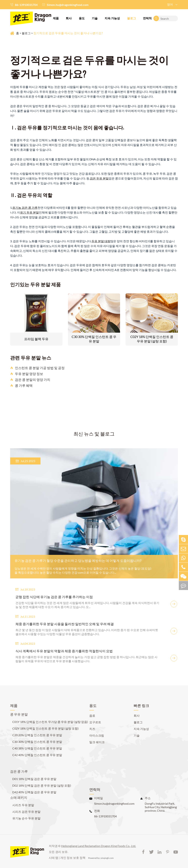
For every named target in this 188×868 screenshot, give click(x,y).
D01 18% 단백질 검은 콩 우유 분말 (34, 779)
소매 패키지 (19, 797)
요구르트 (95, 722)
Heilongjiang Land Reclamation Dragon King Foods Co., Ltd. (99, 846)
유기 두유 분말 (29, 212)
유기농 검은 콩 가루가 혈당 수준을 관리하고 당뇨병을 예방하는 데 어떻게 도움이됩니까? (78, 561)
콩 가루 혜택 (21, 385)
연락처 (147, 18)
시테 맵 (53, 858)
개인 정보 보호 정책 (73, 858)
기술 (95, 18)
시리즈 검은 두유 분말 (26, 812)
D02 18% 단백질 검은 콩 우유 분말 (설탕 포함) (42, 785)
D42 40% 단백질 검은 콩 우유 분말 (34, 792)
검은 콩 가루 (19, 771)
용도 (82, 18)
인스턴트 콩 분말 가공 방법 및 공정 (37, 368)
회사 (69, 18)
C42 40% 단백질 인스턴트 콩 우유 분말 (37, 755)
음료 (92, 715)
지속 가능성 (112, 18)
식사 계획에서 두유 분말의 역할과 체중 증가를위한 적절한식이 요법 (64, 651)
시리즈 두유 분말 (23, 805)
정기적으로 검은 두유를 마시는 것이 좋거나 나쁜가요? (68, 33)
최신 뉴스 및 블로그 (94, 434)
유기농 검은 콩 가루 (25, 208)
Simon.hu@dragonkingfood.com (68, 5)
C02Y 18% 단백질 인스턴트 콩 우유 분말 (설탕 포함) (152, 339)
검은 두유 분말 (99, 178)
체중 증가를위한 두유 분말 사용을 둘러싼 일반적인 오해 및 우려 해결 (65, 624)
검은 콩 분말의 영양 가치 (30, 380)
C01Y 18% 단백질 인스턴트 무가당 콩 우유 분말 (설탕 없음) (50, 722)
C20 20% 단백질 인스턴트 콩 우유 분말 (37, 735)
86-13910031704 (26, 5)
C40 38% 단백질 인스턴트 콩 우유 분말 (37, 748)
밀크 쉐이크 (97, 742)
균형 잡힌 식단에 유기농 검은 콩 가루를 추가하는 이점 (54, 597)
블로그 (131, 18)
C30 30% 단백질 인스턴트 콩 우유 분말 (94, 339)
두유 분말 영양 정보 (27, 374)
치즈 (92, 729)
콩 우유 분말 (19, 714)
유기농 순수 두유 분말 (26, 818)
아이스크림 (97, 735)
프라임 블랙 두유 (36, 339)
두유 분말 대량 (101, 241)
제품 (56, 18)
